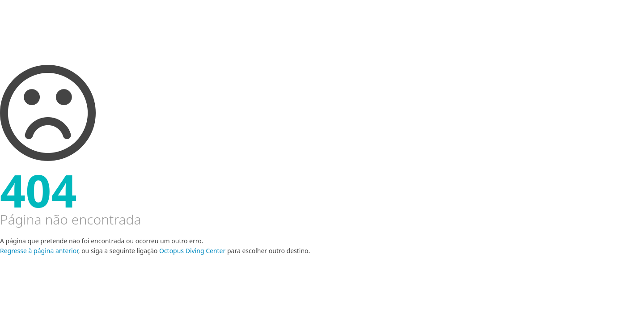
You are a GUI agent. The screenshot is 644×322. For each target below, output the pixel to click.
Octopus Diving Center (192, 251)
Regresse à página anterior (39, 251)
